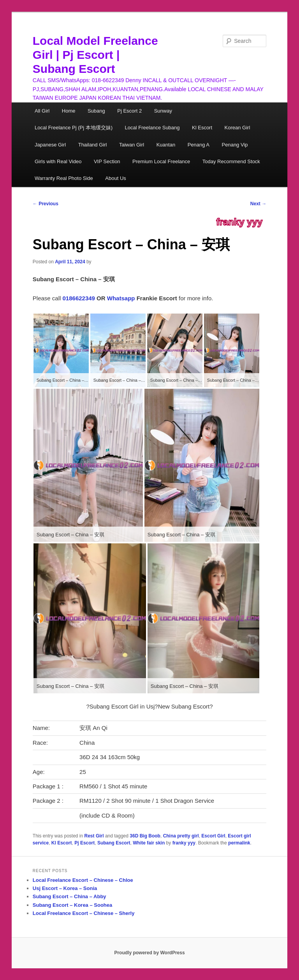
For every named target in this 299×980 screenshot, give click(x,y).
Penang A (199, 145)
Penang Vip (235, 145)
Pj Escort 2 (129, 111)
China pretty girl (181, 836)
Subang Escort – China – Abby (69, 896)
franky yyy (239, 222)
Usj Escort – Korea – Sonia (65, 888)
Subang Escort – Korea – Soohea (72, 905)
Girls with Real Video (58, 161)
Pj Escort (84, 843)
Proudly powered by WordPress (149, 953)
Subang (96, 111)
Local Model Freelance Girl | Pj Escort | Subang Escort (95, 55)
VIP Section (107, 161)
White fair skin (149, 843)
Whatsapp (121, 298)
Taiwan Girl (132, 145)
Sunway (163, 111)
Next (258, 204)
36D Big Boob (145, 836)
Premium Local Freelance (161, 161)
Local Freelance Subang (152, 128)
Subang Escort (114, 843)
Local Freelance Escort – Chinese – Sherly (84, 913)
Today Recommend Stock (231, 161)
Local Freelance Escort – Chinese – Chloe (83, 880)
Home (69, 111)
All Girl (42, 111)
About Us (115, 178)
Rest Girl (94, 836)
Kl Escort (202, 128)
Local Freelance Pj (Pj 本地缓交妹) (74, 128)
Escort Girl (213, 836)
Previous (46, 204)
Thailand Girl (93, 145)
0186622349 (79, 298)
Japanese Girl (50, 145)
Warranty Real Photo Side (64, 178)
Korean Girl (237, 128)
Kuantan (166, 145)
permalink (239, 843)
